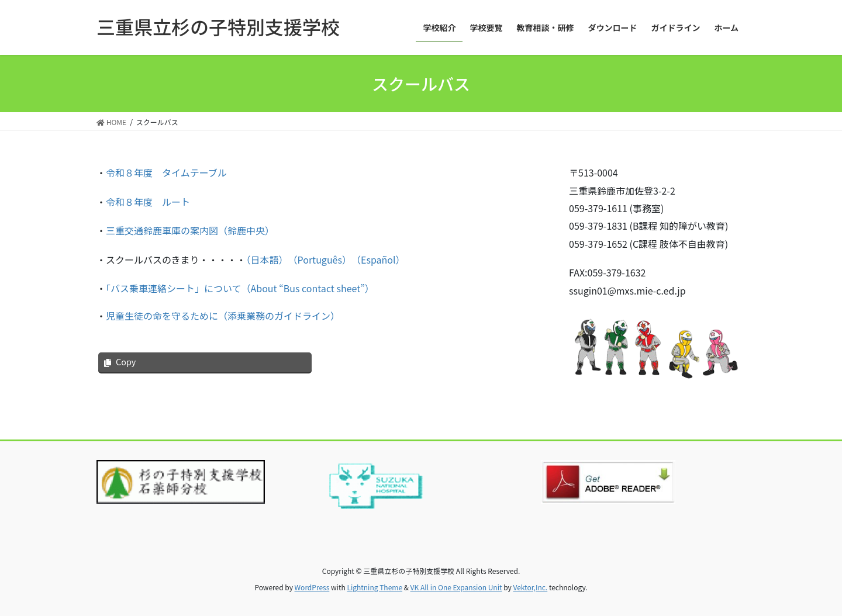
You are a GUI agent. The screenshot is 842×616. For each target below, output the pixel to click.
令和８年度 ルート (148, 202)
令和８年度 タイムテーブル (166, 172)
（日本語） (265, 259)
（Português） (320, 259)
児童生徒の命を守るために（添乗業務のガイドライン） (223, 316)
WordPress (312, 587)
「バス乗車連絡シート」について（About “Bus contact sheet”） (240, 288)
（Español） (381, 259)
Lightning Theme (375, 587)
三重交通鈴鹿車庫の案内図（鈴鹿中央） (190, 230)
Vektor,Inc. (530, 587)
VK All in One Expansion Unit (456, 587)
